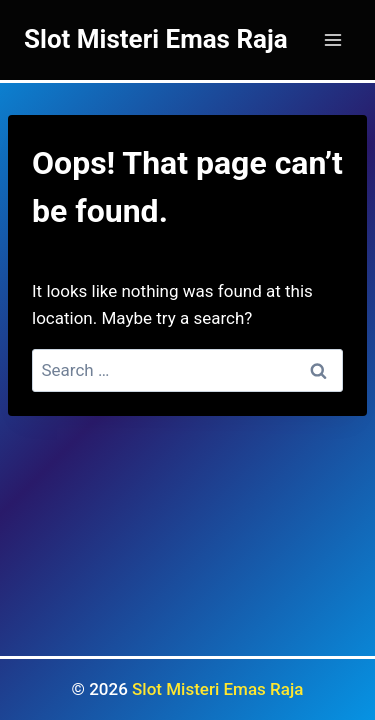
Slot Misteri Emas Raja (217, 689)
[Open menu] (332, 39)
